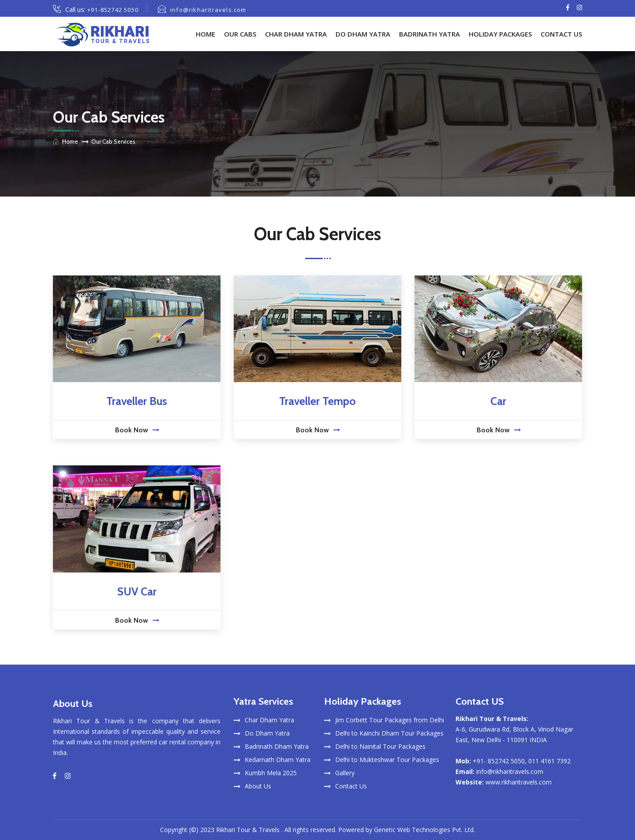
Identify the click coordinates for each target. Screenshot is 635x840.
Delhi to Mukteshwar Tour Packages (387, 760)
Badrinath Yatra (430, 34)
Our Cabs (240, 34)
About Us (258, 786)
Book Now (137, 430)
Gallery (345, 773)
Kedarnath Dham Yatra (278, 760)
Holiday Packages (500, 34)
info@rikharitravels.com (208, 10)
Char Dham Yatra (296, 34)
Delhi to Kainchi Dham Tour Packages (389, 733)
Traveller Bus (137, 401)
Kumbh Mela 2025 (271, 773)
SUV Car (137, 591)
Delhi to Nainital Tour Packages (380, 746)
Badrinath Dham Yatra (277, 746)
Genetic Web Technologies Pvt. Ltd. (424, 830)
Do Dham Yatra (363, 34)
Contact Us (561, 34)
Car (498, 401)
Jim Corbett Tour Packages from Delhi (390, 720)
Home (205, 34)
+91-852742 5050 (113, 10)
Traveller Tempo (317, 401)
